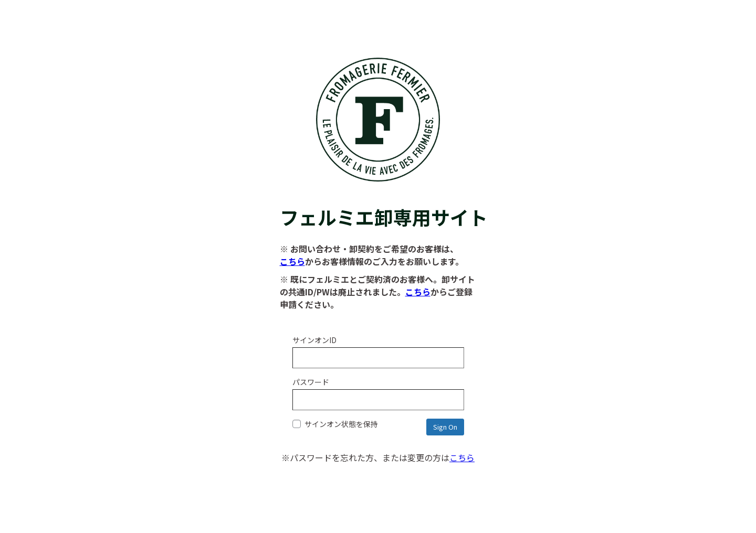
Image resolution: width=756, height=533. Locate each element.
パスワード (311, 382)
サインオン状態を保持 (335, 424)
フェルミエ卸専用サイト (378, 204)
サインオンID (314, 340)
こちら (292, 261)
